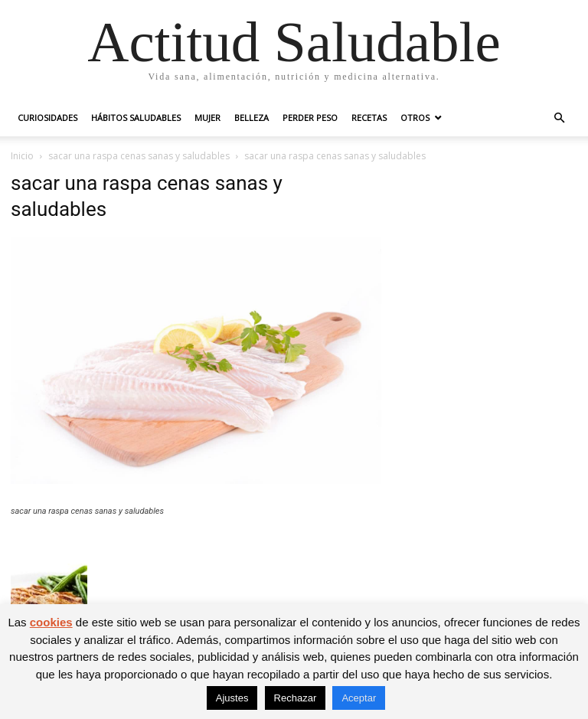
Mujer (207, 118)
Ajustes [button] (232, 698)
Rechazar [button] (296, 698)
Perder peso (310, 118)
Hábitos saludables (136, 118)
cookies (51, 622)
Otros (415, 118)
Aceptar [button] (359, 698)
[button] (559, 118)
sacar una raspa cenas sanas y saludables (139, 156)
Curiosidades (47, 118)
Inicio (22, 156)
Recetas (369, 118)
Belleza (252, 118)
